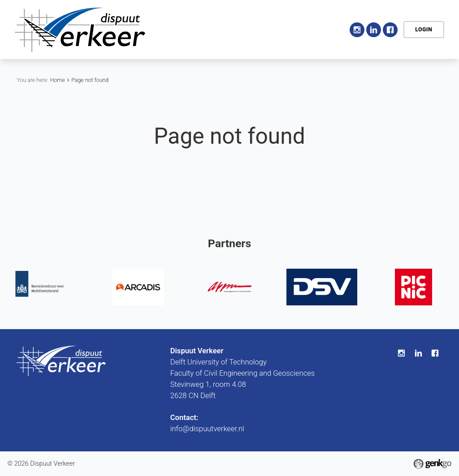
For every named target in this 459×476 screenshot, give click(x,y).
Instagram (357, 30)
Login (424, 29)
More (322, 30)
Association (228, 29)
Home (190, 30)
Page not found (90, 80)
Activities (278, 29)
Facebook (390, 30)
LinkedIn (374, 30)
